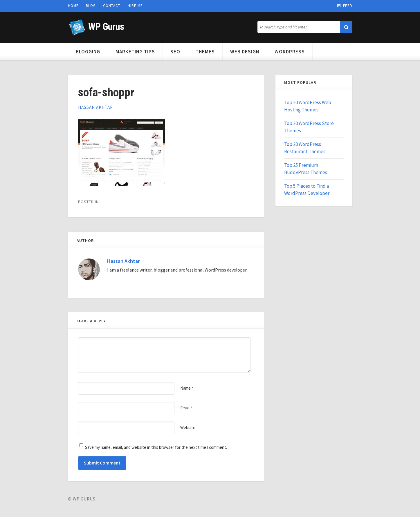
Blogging (88, 52)
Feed (345, 6)
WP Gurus (106, 27)
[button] (346, 27)
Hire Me (135, 6)
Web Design (245, 52)
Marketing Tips (135, 52)
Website (188, 427)
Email (186, 408)
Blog (91, 6)
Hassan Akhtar (95, 107)
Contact (112, 6)
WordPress (290, 52)
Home (73, 6)
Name (187, 388)
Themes (205, 52)
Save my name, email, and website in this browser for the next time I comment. (156, 447)
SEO (175, 52)
